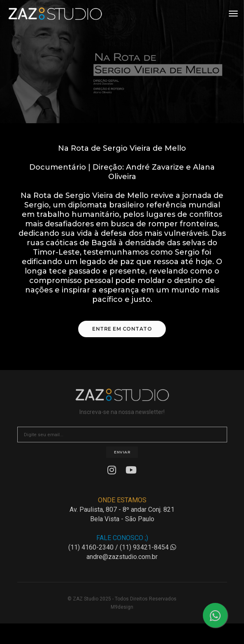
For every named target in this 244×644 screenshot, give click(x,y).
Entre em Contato (122, 329)
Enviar (122, 452)
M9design (122, 607)
